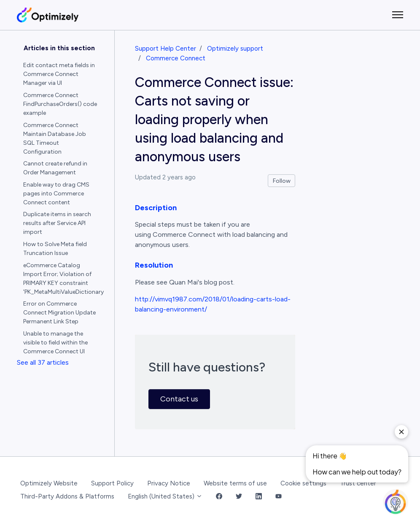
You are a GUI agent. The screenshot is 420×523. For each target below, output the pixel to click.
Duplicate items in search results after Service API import (57, 223)
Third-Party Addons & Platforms (67, 496)
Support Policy (112, 483)
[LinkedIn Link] (259, 497)
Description (156, 208)
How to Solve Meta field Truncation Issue (55, 249)
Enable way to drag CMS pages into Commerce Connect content (56, 194)
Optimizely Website (49, 483)
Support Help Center (166, 49)
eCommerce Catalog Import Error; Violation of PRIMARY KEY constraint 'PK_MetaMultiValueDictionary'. (64, 279)
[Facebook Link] (219, 497)
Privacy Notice (169, 483)
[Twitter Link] (239, 497)
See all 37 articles (43, 362)
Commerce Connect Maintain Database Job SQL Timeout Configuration (55, 138)
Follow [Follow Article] (282, 181)
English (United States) (165, 496)
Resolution (154, 265)
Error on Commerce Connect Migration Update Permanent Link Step (59, 313)
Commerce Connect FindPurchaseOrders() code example (60, 104)
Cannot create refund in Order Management (55, 168)
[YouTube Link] (279, 497)
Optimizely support (235, 49)
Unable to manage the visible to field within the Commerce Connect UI (55, 343)
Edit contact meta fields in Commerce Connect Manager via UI (59, 74)
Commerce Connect (176, 58)
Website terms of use (235, 483)
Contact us (179, 399)
